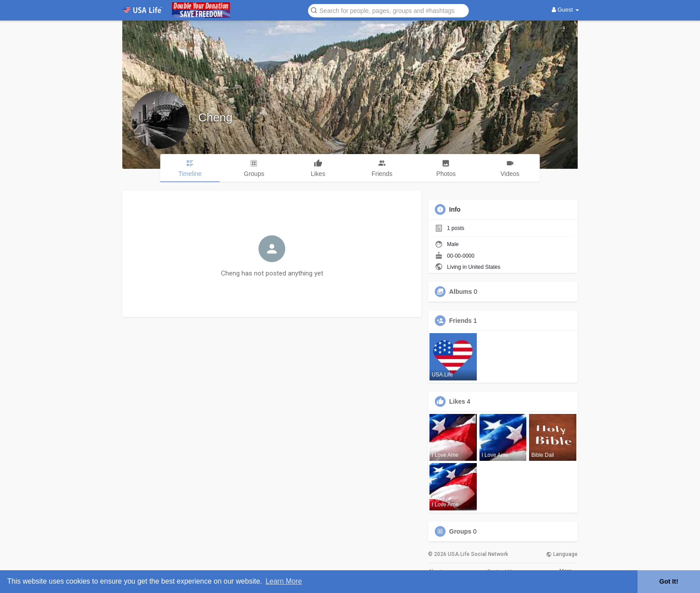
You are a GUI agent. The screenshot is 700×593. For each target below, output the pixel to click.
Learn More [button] (284, 581)
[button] (388, 10)
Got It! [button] (669, 581)
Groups (460, 531)
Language (562, 554)
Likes (457, 401)
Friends (460, 321)
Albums (460, 292)
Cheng (215, 117)
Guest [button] (565, 10)
